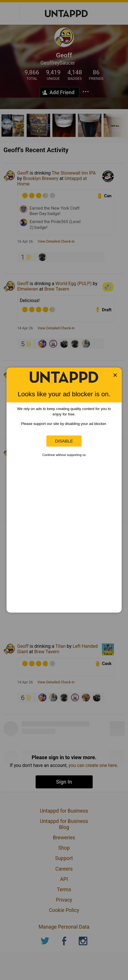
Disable (64, 441)
